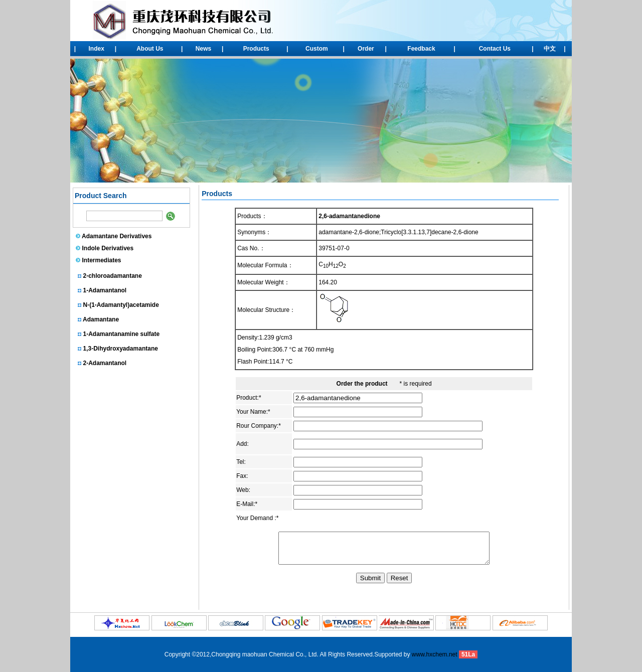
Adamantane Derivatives (117, 236)
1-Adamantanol (105, 292)
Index (97, 49)
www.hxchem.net (435, 654)
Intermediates (102, 260)
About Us (150, 49)
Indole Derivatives (108, 248)
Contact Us (495, 49)
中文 (550, 49)
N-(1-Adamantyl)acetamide (121, 307)
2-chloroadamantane (113, 278)
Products (256, 49)
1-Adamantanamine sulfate (122, 336)
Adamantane (101, 321)
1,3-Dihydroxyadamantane (121, 351)
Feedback (421, 49)
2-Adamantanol (105, 365)
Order (366, 49)
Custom (317, 49)
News (203, 49)
